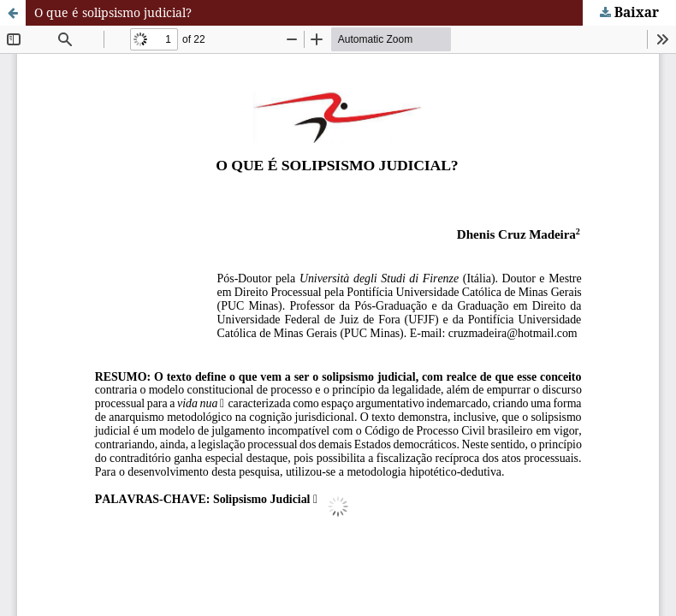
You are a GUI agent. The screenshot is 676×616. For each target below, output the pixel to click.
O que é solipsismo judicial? (113, 12)
